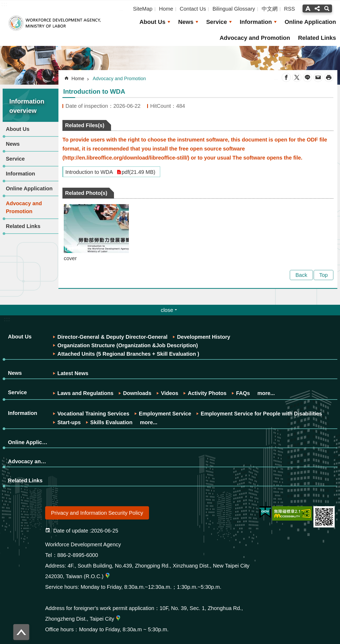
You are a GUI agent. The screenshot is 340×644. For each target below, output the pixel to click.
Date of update (71, 531)
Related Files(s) (85, 125)
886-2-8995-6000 (78, 555)
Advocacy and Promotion (255, 38)
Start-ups (69, 422)
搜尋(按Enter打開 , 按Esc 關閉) (327, 8)
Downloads (137, 393)
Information (256, 22)
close (167, 310)
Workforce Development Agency (54, 23)
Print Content (329, 77)
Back (301, 275)
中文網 (270, 9)
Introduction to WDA (89, 172)
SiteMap (143, 9)
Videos (170, 393)
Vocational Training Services (93, 414)
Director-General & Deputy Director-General (112, 337)
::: (7, 88)
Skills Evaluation (111, 422)
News (186, 22)
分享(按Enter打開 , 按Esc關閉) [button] (317, 8)
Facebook (286, 77)
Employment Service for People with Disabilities (262, 414)
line (307, 77)
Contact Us (193, 9)
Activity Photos (207, 393)
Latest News (73, 373)
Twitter (297, 77)
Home (166, 9)
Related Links (317, 38)
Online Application (310, 22)
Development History (204, 337)
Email (318, 77)
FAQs (243, 393)
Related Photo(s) (86, 193)
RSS (289, 9)
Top (324, 275)
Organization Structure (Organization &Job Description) (128, 345)
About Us (152, 22)
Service (216, 22)
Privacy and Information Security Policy (97, 513)
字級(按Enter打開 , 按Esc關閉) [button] (307, 8)
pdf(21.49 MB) (139, 172)
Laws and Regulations (85, 393)
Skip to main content (3, 3)
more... (266, 393)
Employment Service (165, 414)
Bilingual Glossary (234, 9)
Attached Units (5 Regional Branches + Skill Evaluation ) (128, 354)
